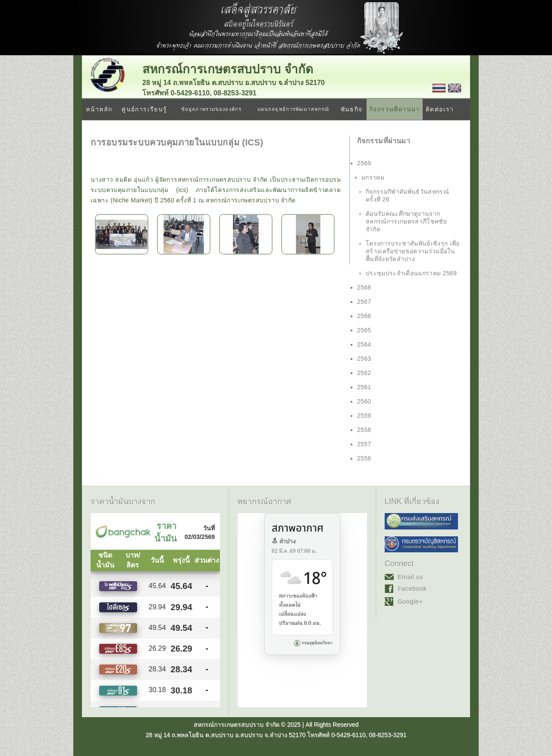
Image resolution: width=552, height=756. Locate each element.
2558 (364, 430)
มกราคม (373, 177)
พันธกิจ (352, 109)
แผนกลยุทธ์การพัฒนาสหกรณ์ (293, 109)
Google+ (410, 602)
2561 (364, 387)
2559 (364, 416)
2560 (364, 401)
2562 (364, 373)
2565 (364, 330)
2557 (364, 444)
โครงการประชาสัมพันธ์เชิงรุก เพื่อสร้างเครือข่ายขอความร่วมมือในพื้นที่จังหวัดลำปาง (413, 251)
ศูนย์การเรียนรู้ (144, 109)
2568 (364, 287)
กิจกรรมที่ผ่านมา (395, 109)
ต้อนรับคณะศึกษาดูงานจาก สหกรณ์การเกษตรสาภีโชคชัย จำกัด (406, 221)
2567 (364, 302)
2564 (364, 344)
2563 (364, 359)
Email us (410, 577)
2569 (364, 163)
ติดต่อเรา (440, 109)
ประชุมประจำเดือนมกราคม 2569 (411, 273)
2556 (364, 458)
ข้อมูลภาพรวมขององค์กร (211, 109)
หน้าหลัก (99, 109)
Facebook (412, 589)
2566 (364, 316)
